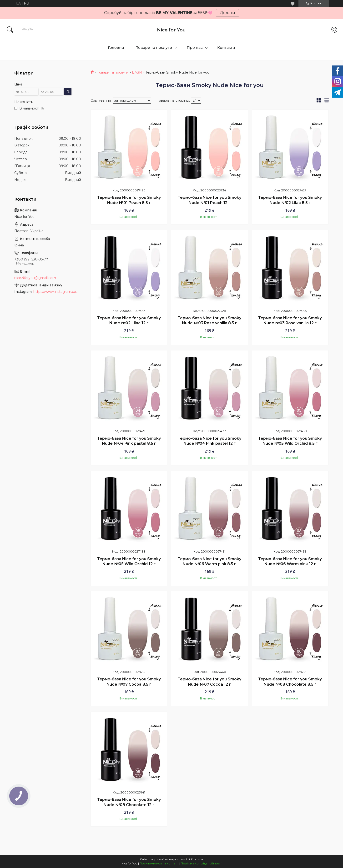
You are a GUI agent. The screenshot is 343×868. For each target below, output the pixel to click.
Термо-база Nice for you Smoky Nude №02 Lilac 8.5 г (290, 200)
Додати (227, 13)
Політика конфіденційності (201, 863)
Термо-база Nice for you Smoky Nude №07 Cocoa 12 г (209, 682)
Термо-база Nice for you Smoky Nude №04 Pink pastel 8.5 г (129, 441)
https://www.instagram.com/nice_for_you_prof (57, 292)
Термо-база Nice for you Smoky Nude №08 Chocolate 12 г (129, 802)
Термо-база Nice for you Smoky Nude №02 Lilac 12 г (129, 321)
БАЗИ (137, 72)
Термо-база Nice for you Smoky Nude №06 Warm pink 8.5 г (209, 561)
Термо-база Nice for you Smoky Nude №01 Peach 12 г (209, 200)
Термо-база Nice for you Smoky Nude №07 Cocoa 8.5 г (129, 682)
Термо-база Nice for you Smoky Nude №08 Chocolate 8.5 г (290, 682)
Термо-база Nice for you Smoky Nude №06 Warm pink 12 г (290, 561)
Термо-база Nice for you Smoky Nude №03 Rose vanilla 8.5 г (209, 321)
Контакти (226, 47)
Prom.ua (197, 859)
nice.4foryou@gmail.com (35, 278)
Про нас (195, 47)
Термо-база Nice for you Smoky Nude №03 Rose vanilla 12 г (290, 321)
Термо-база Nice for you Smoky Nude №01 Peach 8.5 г (129, 200)
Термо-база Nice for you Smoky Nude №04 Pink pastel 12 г (209, 441)
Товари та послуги (154, 47)
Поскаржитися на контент (159, 863)
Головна (116, 47)
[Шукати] (10, 30)
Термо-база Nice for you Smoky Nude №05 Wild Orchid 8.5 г (290, 441)
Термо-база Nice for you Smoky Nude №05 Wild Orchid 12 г (129, 561)
